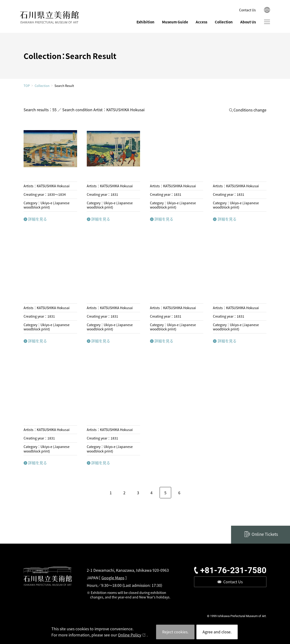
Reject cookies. (175, 632)
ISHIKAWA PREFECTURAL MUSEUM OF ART (50, 17)
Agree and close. (217, 632)
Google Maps (113, 578)
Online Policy (130, 635)
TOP (27, 86)
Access (201, 22)
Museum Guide (175, 22)
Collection (224, 22)
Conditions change (250, 110)
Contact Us (247, 10)
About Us (248, 22)
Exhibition (145, 22)
